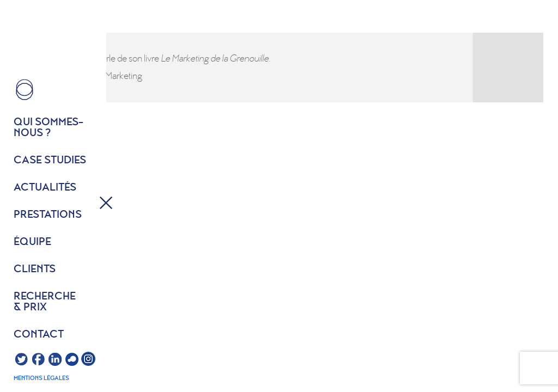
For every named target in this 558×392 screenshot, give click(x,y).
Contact (39, 335)
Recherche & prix (45, 302)
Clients (35, 269)
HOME (25, 90)
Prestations (48, 215)
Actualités (45, 188)
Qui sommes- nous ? (48, 128)
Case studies (50, 161)
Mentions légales (41, 378)
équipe (32, 242)
